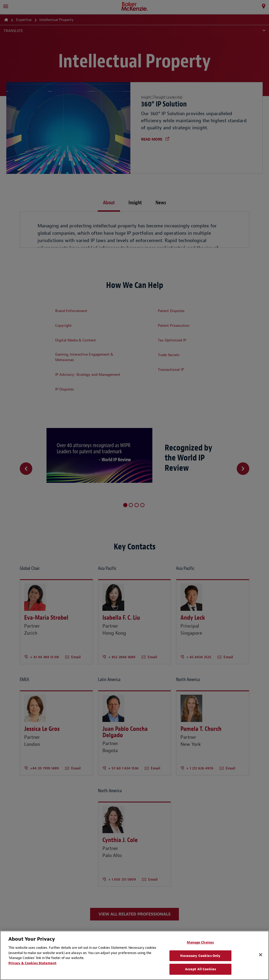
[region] (134, 955)
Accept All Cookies (200, 969)
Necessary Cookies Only (200, 956)
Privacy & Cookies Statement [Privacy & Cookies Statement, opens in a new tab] (32, 963)
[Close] (261, 955)
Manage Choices (200, 942)
